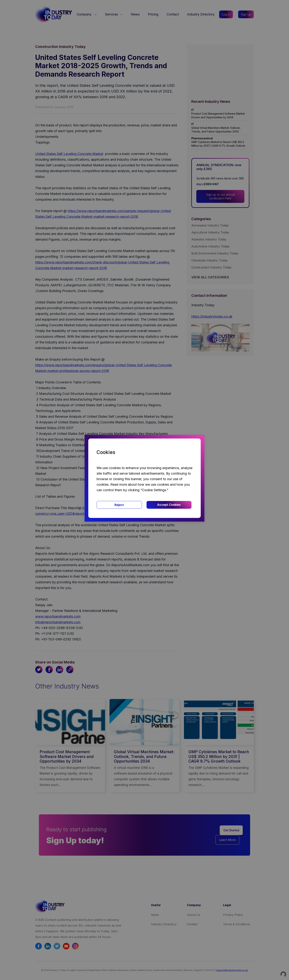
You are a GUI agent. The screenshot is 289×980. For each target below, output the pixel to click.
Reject (119, 505)
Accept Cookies (169, 505)
